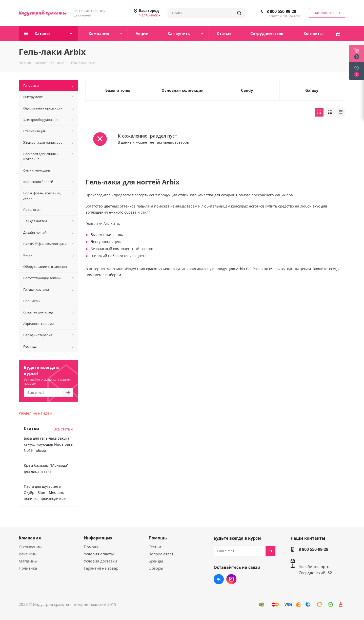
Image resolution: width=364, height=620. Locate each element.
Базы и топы (118, 90)
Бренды (156, 561)
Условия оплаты (99, 554)
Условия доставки (100, 561)
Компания (30, 538)
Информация (98, 538)
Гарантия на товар (101, 568)
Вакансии (28, 554)
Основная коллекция (183, 90)
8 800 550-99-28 (281, 11)
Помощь (92, 547)
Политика (28, 568)
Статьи (155, 547)
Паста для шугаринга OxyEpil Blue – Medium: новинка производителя (45, 492)
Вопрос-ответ (161, 554)
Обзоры (156, 568)
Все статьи (63, 429)
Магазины (28, 561)
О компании (30, 547)
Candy (247, 90)
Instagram (231, 579)
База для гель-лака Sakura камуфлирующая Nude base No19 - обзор (48, 444)
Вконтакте (219, 579)
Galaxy (312, 90)
